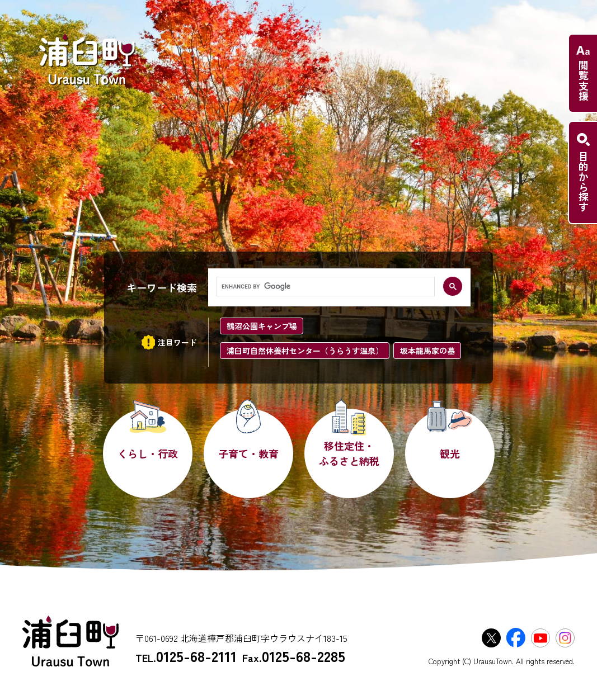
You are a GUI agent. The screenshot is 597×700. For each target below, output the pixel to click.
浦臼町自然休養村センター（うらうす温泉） (305, 351)
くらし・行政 (148, 453)
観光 (450, 453)
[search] (324, 287)
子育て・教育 (248, 453)
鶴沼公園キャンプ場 (262, 326)
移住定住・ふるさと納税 (349, 453)
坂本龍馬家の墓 (427, 351)
